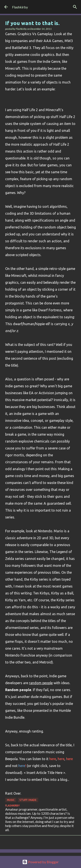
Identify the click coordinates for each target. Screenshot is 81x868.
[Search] (75, 7)
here (53, 759)
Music (11, 800)
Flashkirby (20, 7)
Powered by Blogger (40, 862)
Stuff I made (28, 800)
